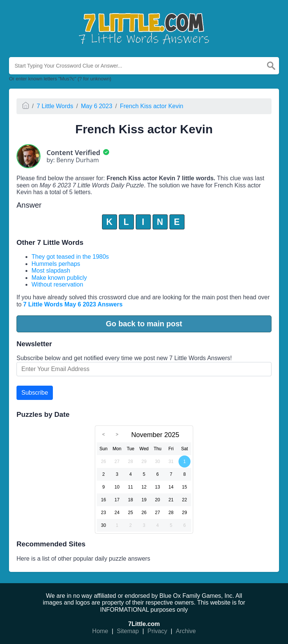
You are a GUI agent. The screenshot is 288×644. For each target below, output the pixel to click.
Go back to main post (144, 324)
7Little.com (144, 624)
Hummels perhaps (56, 264)
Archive (186, 631)
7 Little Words (55, 106)
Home (100, 631)
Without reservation (57, 284)
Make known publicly (59, 278)
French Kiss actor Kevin (152, 106)
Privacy (157, 631)
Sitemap (128, 631)
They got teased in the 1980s (70, 257)
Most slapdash (51, 271)
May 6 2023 (97, 106)
